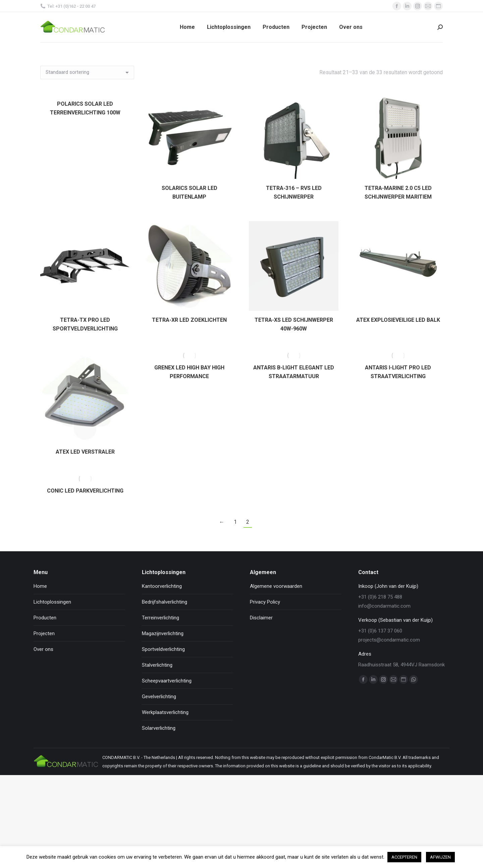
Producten (45, 618)
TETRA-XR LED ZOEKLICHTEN (189, 320)
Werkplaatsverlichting (165, 712)
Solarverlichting (159, 728)
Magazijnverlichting (163, 633)
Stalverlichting (157, 665)
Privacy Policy (265, 602)
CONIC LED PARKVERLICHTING (85, 491)
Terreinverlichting (160, 618)
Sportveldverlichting (163, 649)
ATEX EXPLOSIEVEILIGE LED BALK (398, 320)
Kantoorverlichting (162, 586)
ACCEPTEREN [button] (404, 857)
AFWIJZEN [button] (440, 857)
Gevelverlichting (159, 697)
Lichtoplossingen (52, 602)
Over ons (43, 649)
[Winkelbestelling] (87, 72)
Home (40, 586)
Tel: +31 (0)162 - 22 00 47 (68, 6)
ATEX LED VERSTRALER (85, 452)
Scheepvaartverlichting (167, 681)
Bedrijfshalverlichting (165, 602)
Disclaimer (261, 618)
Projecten (44, 633)
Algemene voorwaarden (276, 586)
